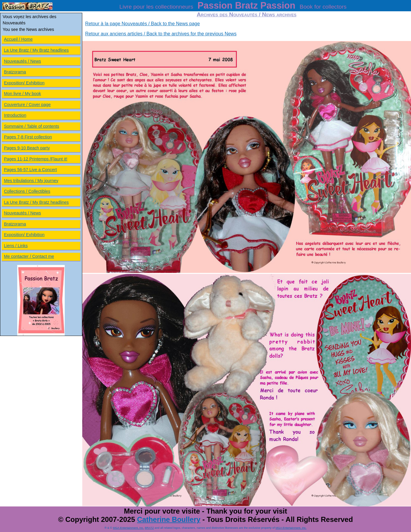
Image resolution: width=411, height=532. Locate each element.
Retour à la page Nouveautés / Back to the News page (143, 24)
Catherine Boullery (169, 519)
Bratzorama (15, 72)
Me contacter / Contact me (29, 256)
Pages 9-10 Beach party (27, 148)
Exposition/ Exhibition (24, 83)
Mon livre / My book (22, 94)
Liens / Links (16, 246)
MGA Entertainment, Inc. (128, 528)
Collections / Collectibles (27, 191)
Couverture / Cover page (27, 105)
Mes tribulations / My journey (31, 181)
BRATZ (149, 528)
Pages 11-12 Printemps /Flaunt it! (36, 159)
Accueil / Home (18, 39)
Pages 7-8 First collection (28, 137)
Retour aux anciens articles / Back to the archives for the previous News (161, 34)
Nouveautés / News (22, 61)
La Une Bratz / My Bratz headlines (36, 50)
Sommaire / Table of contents (31, 126)
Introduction (15, 115)
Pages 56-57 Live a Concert (30, 170)
